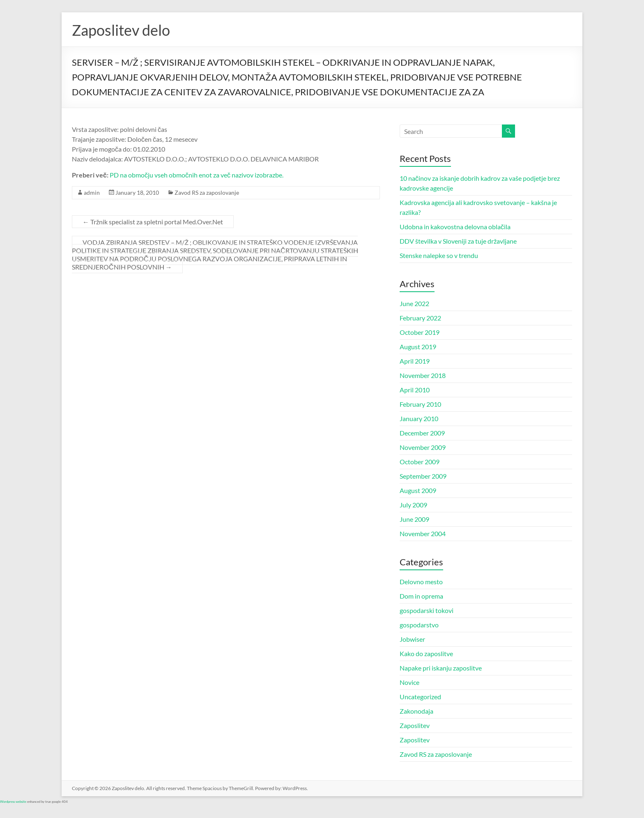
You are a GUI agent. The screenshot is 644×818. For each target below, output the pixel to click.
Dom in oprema (421, 596)
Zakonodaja (416, 711)
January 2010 (419, 418)
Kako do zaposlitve (426, 653)
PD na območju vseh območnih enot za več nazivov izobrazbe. (197, 175)
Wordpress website (13, 802)
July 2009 (413, 505)
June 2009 (414, 519)
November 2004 (423, 533)
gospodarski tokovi (427, 610)
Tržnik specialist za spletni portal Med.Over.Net (153, 222)
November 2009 (423, 447)
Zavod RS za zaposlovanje (207, 192)
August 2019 (418, 347)
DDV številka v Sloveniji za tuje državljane (458, 241)
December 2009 (422, 433)
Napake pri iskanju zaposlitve (441, 668)
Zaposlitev (415, 725)
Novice (409, 682)
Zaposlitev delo (121, 30)
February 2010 (420, 404)
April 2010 (415, 390)
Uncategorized (420, 697)
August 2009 (418, 490)
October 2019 (420, 332)
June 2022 (414, 303)
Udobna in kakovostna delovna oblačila (455, 227)
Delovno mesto (421, 582)
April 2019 (415, 361)
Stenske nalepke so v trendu (439, 255)
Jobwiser (412, 639)
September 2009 (423, 476)
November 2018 (423, 375)
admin (92, 192)
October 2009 (420, 462)
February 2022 (420, 318)
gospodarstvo (419, 625)
